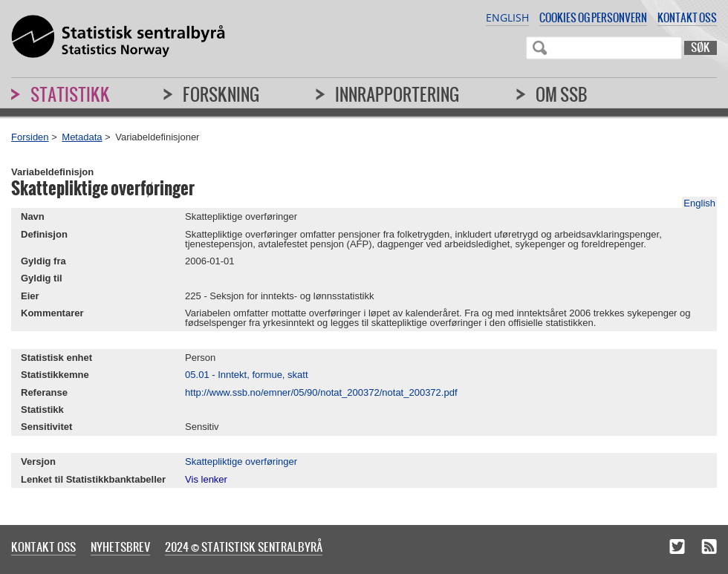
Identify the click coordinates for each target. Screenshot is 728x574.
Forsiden (30, 137)
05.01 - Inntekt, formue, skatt (246, 375)
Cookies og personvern (593, 17)
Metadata (82, 137)
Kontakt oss (687, 17)
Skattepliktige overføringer (241, 462)
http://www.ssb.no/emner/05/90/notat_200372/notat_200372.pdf (321, 392)
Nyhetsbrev (120, 547)
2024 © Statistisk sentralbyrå (244, 547)
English (507, 17)
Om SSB (562, 94)
